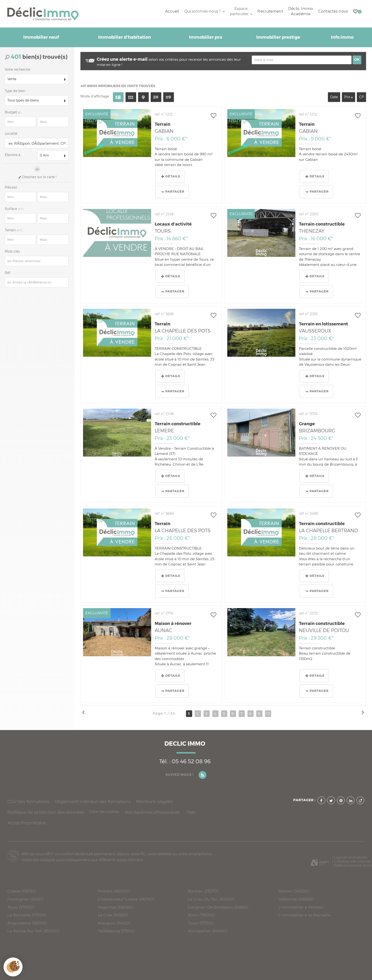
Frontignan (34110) (25, 899)
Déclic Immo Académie (301, 11)
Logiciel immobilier (351, 857)
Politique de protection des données (46, 812)
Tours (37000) (21, 907)
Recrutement (270, 11)
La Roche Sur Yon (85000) (33, 931)
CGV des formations (28, 802)
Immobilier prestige (278, 37)
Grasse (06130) (21, 891)
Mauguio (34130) (114, 923)
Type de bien (15, 91)
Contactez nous (333, 11)
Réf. (8, 273)
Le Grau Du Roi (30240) (211, 899)
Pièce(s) (11, 187)
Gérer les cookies (104, 812)
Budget (11, 112)
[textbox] (37, 143)
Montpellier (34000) (208, 931)
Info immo (342, 37)
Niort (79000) (201, 915)
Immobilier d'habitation (125, 37)
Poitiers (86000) (114, 891)
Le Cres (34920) (113, 915)
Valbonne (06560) (296, 899)
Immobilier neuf (41, 37)
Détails (171, 176)
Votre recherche (17, 69)
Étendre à (13, 155)
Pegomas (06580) (115, 907)
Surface (14, 209)
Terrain (14, 230)
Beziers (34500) (293, 891)
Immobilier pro (206, 37)
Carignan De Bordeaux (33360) (218, 907)
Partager (173, 192)
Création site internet (353, 861)
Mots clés (12, 251)
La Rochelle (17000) (27, 915)
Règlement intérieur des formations (93, 802)
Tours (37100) (201, 923)
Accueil (172, 11)
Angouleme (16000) (27, 923)
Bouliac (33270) (203, 891)
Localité (11, 134)
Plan (191, 812)
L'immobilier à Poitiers (301, 907)
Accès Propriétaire (27, 823)
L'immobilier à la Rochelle (304, 915)
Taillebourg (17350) (116, 931)
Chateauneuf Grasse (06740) (126, 899)
